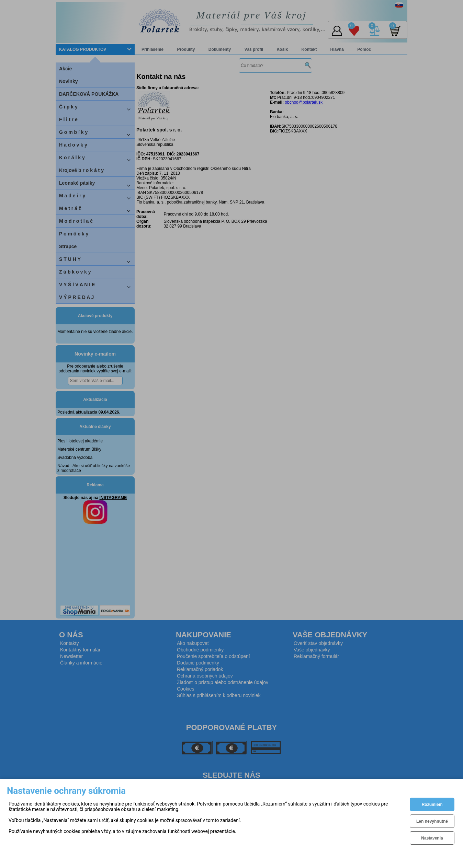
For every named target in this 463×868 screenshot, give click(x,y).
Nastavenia (432, 838)
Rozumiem (432, 805)
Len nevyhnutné (432, 821)
